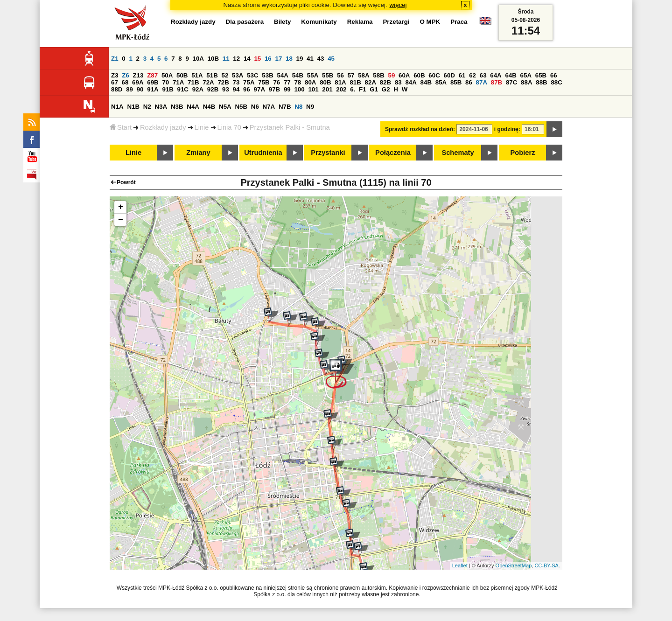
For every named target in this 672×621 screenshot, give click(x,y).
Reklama (360, 22)
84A (411, 82)
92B (213, 89)
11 (226, 59)
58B (378, 75)
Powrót (126, 182)
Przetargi (396, 22)
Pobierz (523, 153)
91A (153, 89)
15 (257, 59)
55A (313, 75)
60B (419, 75)
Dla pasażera (245, 22)
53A (238, 75)
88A (526, 82)
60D (449, 75)
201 (327, 89)
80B (325, 82)
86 (469, 82)
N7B (285, 107)
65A (526, 75)
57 (351, 75)
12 (236, 59)
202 (341, 89)
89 (129, 89)
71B (193, 82)
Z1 (115, 59)
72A (208, 82)
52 (225, 75)
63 (483, 75)
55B (328, 75)
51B (212, 75)
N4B (209, 107)
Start (121, 127)
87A (482, 82)
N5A (225, 107)
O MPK (430, 22)
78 (297, 82)
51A (197, 75)
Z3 (115, 75)
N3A (161, 107)
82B (385, 82)
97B (274, 89)
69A (138, 82)
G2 (386, 89)
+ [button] (121, 207)
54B (298, 75)
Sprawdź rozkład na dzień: (420, 129)
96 (247, 89)
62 (472, 75)
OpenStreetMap (514, 565)
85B (456, 82)
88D (117, 89)
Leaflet (460, 565)
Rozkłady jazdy (163, 127)
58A (364, 75)
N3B (177, 107)
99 (287, 89)
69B (153, 82)
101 (313, 89)
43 (321, 59)
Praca (459, 22)
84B (426, 82)
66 (554, 75)
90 (140, 89)
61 (462, 75)
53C (252, 75)
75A (249, 82)
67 (115, 82)
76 (276, 82)
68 (125, 82)
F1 (363, 89)
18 (289, 59)
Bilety (282, 22)
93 (226, 89)
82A (371, 82)
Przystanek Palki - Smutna (290, 127)
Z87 (152, 75)
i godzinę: (507, 129)
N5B (241, 107)
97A (259, 89)
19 (300, 59)
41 (310, 59)
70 (165, 82)
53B (267, 75)
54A (283, 75)
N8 (298, 107)
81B (355, 82)
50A (167, 75)
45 (331, 59)
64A (496, 75)
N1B (133, 107)
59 (392, 75)
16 (268, 59)
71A (178, 82)
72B (223, 82)
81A (340, 82)
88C (556, 82)
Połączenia (393, 153)
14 (247, 59)
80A (310, 82)
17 (278, 59)
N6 (255, 107)
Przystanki (328, 153)
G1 (374, 89)
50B (182, 75)
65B (541, 75)
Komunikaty (319, 22)
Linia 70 (229, 127)
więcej (398, 5)
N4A (193, 107)
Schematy (458, 153)
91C (183, 89)
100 (299, 89)
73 (236, 82)
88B (541, 82)
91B (168, 89)
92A (198, 89)
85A (441, 82)
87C (511, 82)
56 (340, 75)
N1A (117, 107)
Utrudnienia (263, 153)
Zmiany (198, 153)
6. (353, 89)
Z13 (138, 75)
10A (198, 59)
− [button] (121, 220)
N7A (269, 107)
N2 (147, 107)
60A (404, 75)
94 (236, 89)
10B (213, 59)
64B (511, 75)
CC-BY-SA (546, 565)
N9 (310, 107)
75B (264, 82)
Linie (202, 127)
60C (434, 75)
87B (497, 82)
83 (398, 82)
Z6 (126, 75)
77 (287, 82)
